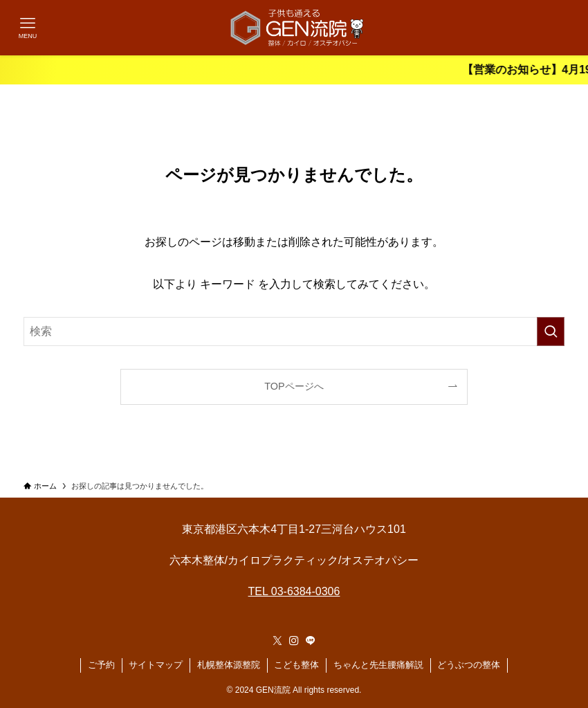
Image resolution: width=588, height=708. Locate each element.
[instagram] (294, 641)
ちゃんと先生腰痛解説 (378, 665)
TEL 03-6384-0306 (294, 591)
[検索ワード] (294, 332)
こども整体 (296, 665)
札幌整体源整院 (229, 665)
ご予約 (101, 665)
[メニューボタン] (28, 28)
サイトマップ (156, 665)
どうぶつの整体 (469, 665)
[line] (311, 641)
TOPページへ (294, 386)
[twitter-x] (277, 641)
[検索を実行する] (551, 332)
